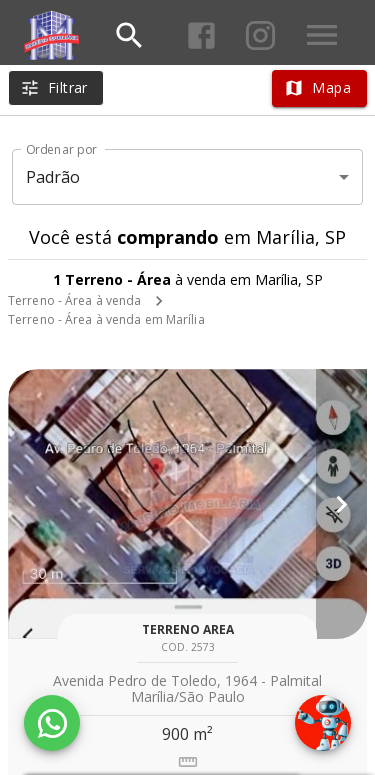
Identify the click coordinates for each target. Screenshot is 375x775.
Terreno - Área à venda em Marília (106, 319)
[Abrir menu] (322, 35)
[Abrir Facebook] (201, 35)
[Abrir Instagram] (260, 35)
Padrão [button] (53, 177)
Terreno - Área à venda (74, 300)
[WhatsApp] (52, 723)
